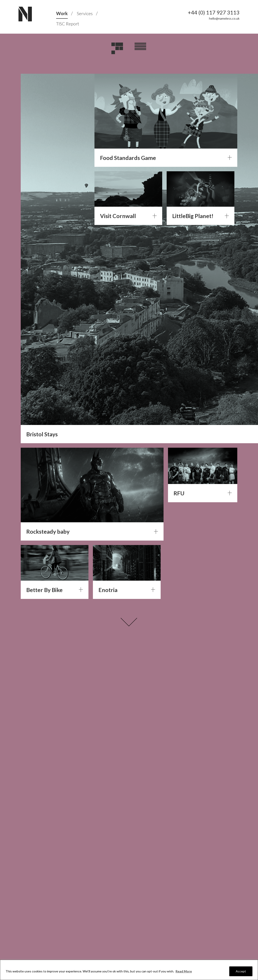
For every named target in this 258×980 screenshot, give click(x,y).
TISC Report (68, 24)
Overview (141, 49)
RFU (179, 493)
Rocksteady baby (48, 531)
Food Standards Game (128, 158)
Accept (241, 971)
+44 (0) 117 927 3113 (214, 12)
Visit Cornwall (118, 216)
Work (62, 13)
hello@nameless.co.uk (224, 18)
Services (85, 13)
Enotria (108, 590)
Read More (184, 971)
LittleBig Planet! (193, 216)
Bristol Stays (42, 434)
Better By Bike (44, 590)
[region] (129, 970)
